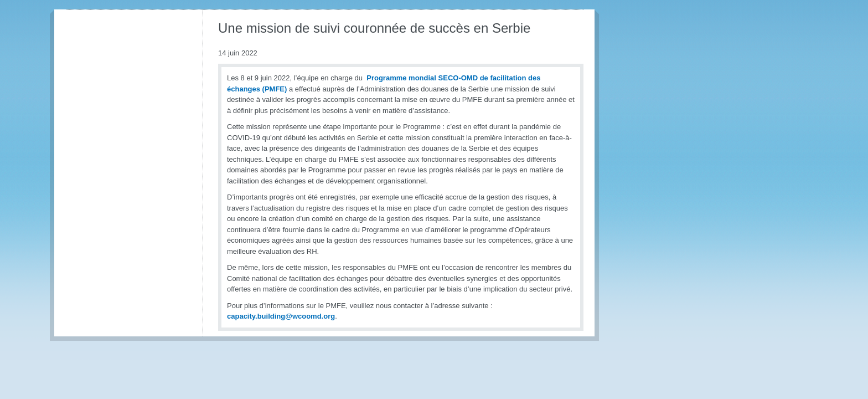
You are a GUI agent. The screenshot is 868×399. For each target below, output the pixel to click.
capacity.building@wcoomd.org (281, 316)
